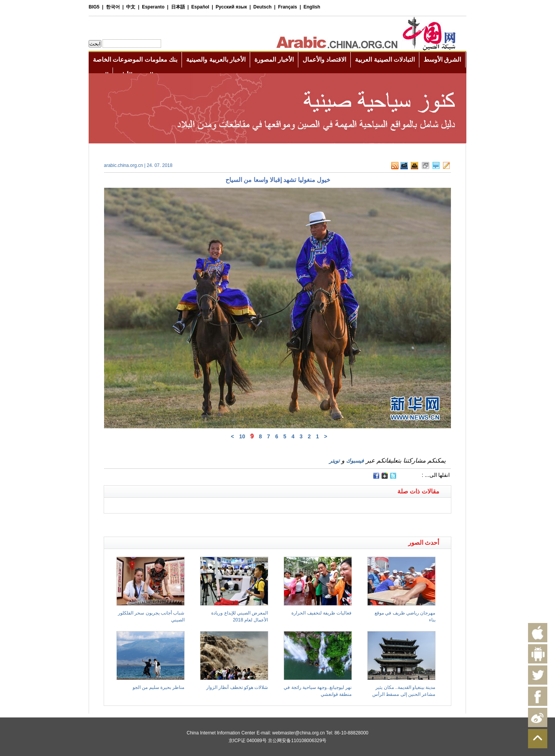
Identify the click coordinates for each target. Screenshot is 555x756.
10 (242, 436)
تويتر (334, 461)
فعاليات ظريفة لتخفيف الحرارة (321, 613)
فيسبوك (355, 461)
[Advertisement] (191, 523)
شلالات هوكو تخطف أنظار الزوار (237, 687)
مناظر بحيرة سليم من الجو (158, 687)
